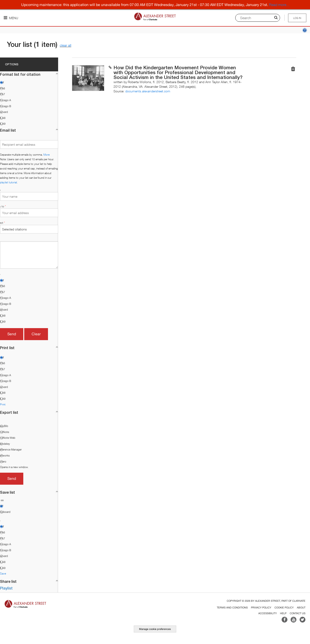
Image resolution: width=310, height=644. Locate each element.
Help (283, 613)
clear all (66, 45)
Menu (11, 18)
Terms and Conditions (232, 608)
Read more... (279, 5)
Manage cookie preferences (155, 629)
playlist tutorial (8, 182)
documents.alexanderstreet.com (148, 91)
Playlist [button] (6, 588)
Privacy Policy (261, 608)
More (46, 155)
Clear (36, 334)
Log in (297, 18)
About (301, 608)
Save (3, 573)
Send (12, 334)
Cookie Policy (284, 608)
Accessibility (268, 613)
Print (3, 404)
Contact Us (298, 613)
